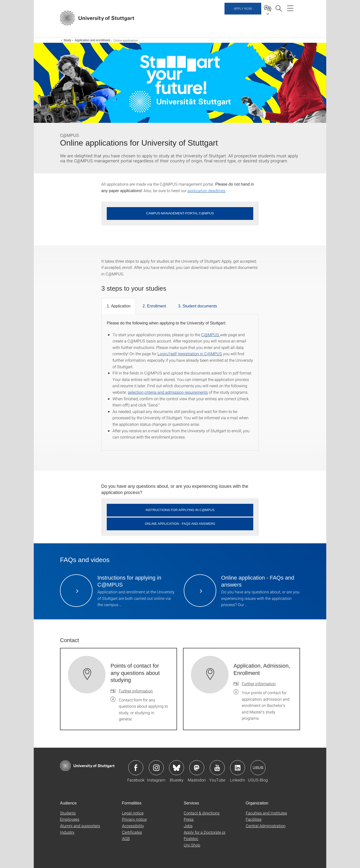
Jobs (188, 826)
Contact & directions (202, 813)
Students (68, 813)
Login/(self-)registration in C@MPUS (190, 354)
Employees (70, 819)
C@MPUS (211, 335)
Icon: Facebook (136, 768)
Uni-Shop (192, 845)
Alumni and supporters (80, 826)
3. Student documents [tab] (197, 306)
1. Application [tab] (119, 306)
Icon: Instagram (156, 768)
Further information (136, 691)
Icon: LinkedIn (237, 768)
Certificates (132, 832)
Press (189, 819)
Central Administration (266, 826)
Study (67, 40)
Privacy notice (134, 819)
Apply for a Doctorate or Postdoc (205, 835)
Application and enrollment (92, 40)
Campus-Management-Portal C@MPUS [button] (180, 213)
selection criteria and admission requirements (168, 392)
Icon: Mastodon (197, 768)
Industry (67, 832)
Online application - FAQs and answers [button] (180, 524)
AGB (126, 838)
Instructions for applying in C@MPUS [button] (180, 510)
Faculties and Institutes (266, 813)
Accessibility (133, 826)
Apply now (243, 18)
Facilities (254, 819)
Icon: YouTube (217, 768)
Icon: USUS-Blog (258, 768)
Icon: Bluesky (176, 768)
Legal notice (133, 813)
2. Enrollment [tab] (154, 306)
